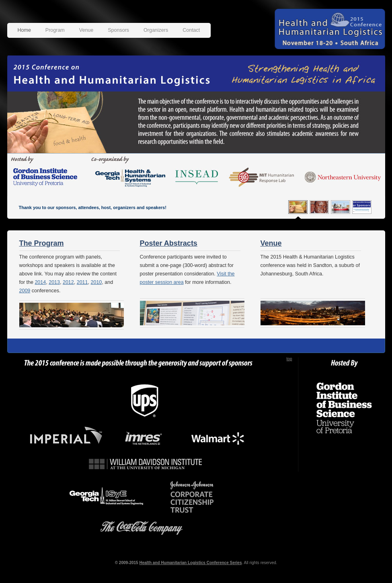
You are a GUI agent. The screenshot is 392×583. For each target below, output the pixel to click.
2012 (68, 282)
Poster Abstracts (169, 243)
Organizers (156, 30)
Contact (191, 30)
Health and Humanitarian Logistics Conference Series (190, 563)
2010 (96, 282)
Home (24, 30)
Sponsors (118, 30)
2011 (82, 282)
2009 (25, 291)
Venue (86, 30)
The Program (42, 243)
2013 (54, 282)
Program (55, 30)
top (289, 359)
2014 (40, 282)
